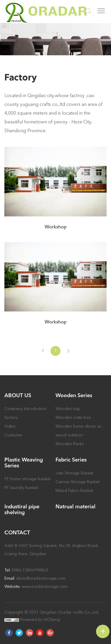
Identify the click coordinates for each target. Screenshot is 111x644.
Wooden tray (68, 409)
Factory (11, 417)
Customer (14, 435)
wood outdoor (69, 435)
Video (10, 426)
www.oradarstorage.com (45, 587)
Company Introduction (25, 409)
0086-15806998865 (30, 570)
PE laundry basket (21, 488)
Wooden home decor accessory (81, 426)
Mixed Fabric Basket (74, 491)
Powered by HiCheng (40, 620)
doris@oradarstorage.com (41, 578)
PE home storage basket (27, 479)
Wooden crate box (73, 417)
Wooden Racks (70, 444)
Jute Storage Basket (74, 473)
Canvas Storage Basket (78, 482)
